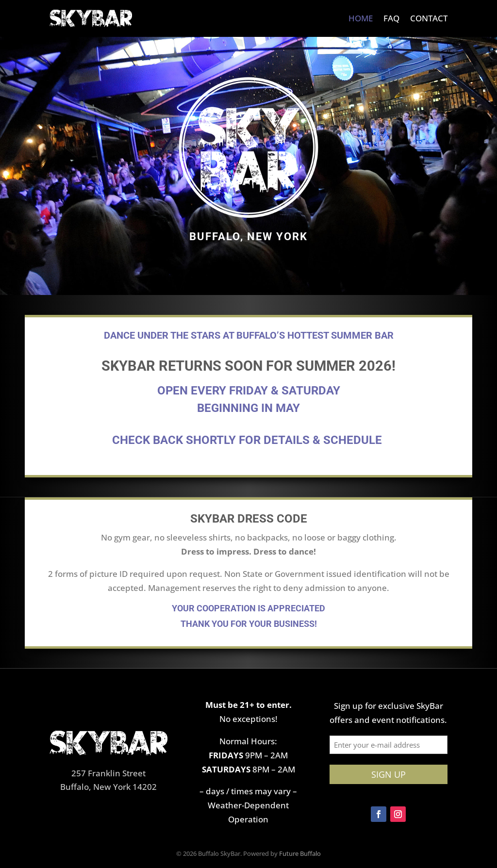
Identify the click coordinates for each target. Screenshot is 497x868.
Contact (429, 18)
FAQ (391, 18)
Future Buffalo (300, 853)
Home (361, 18)
